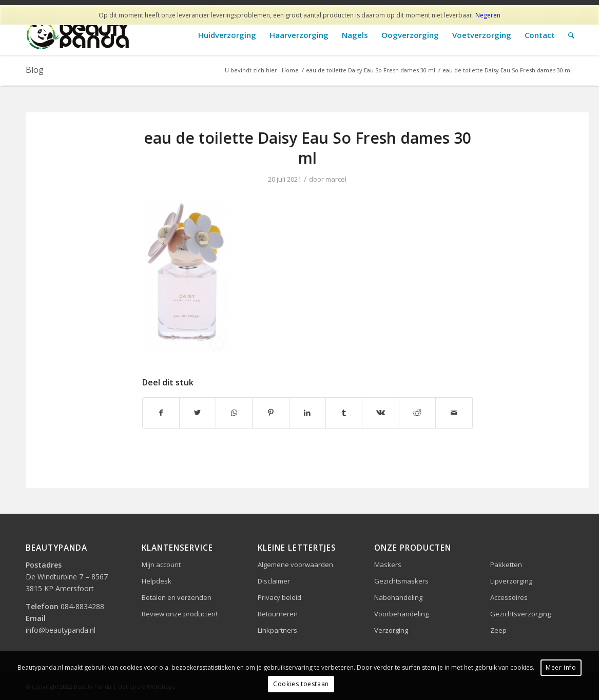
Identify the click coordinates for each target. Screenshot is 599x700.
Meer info (561, 667)
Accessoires (509, 597)
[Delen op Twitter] (198, 413)
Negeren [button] (488, 15)
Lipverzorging (511, 581)
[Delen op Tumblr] (344, 413)
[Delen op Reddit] (417, 413)
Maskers (388, 565)
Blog (35, 70)
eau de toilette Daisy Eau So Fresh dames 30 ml (307, 148)
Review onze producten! (179, 614)
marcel (336, 179)
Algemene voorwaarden (295, 565)
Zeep (498, 630)
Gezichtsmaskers (401, 581)
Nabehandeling (398, 597)
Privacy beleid (279, 597)
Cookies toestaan (301, 684)
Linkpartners (277, 630)
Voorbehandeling (401, 614)
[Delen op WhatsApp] (234, 413)
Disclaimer (274, 581)
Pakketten (506, 565)
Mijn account (161, 565)
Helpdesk (157, 581)
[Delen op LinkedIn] (307, 413)
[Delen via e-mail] (454, 413)
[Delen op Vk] (380, 413)
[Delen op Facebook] (161, 413)
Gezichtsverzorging (520, 614)
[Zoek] (571, 35)
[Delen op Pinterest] (270, 413)
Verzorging (391, 630)
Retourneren (278, 614)
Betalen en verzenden (177, 597)
